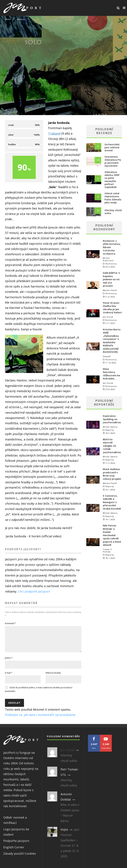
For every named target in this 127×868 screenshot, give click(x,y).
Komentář (10, 623)
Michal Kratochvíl (108, 259)
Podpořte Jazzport (16, 845)
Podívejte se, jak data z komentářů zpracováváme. (41, 719)
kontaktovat (18, 810)
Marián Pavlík (110, 290)
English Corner (14, 851)
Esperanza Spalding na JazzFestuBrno (112, 419)
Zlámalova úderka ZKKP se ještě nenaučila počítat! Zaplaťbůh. (112, 180)
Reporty (110, 430)
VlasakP (107, 356)
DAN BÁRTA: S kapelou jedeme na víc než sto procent (111, 279)
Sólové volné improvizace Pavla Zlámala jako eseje (113, 198)
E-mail (9, 677)
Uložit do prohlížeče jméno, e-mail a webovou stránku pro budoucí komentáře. (39, 693)
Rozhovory (111, 264)
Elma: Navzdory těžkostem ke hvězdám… (111, 374)
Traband (54, 133)
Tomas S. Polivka (108, 550)
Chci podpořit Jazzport (34, 591)
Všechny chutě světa (113, 212)
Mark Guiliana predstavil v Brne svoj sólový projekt (112, 474)
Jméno (9, 662)
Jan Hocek (108, 317)
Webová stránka (53, 677)
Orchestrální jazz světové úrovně (112, 147)
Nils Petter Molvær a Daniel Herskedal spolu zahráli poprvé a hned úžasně (112, 535)
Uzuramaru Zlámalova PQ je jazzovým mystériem (113, 161)
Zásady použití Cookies (20, 857)
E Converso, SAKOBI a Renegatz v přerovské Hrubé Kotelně (112, 502)
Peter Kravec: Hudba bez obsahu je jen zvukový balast (112, 308)
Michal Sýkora (110, 427)
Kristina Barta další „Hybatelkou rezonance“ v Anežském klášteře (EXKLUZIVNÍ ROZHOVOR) (112, 341)
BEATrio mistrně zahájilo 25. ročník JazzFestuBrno (112, 446)
